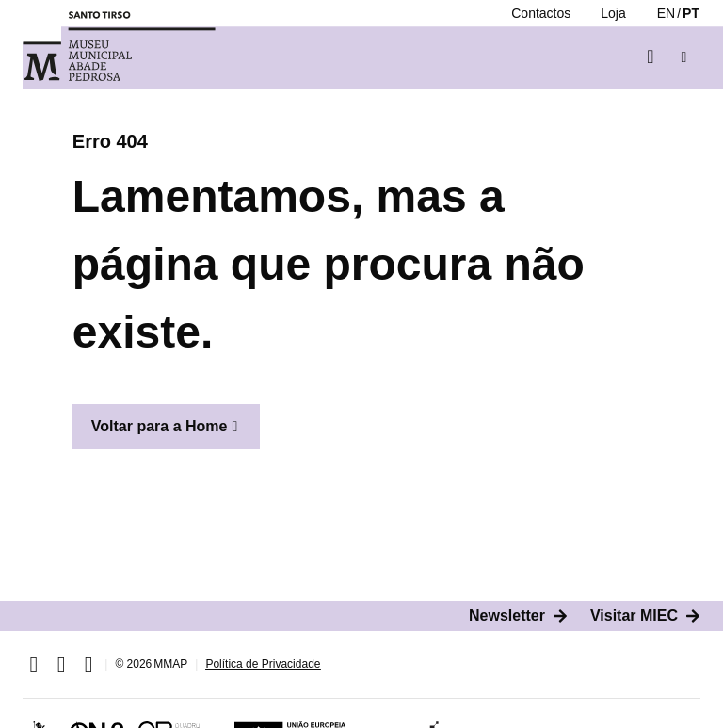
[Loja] (613, 13)
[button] (684, 57)
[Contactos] (541, 13)
